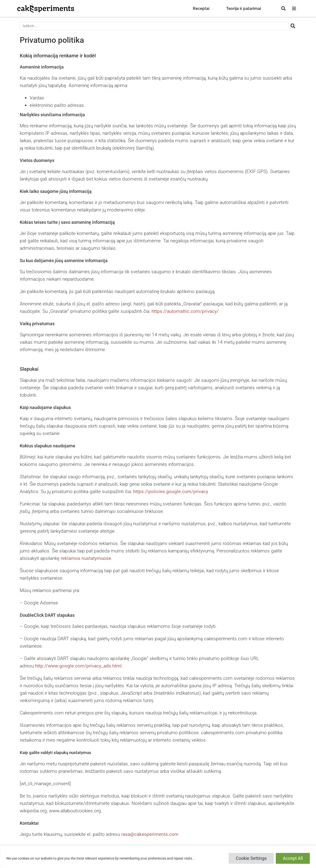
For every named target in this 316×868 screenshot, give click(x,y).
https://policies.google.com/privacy (171, 491)
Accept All (293, 858)
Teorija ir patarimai (244, 8)
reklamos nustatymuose (86, 558)
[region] (158, 857)
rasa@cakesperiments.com (150, 834)
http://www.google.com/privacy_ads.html (78, 666)
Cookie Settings (251, 858)
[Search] (293, 26)
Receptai (201, 8)
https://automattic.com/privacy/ (185, 311)
